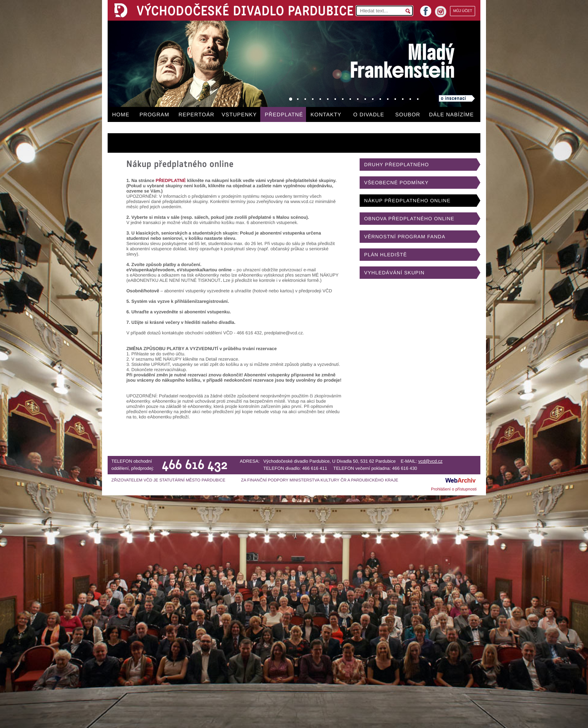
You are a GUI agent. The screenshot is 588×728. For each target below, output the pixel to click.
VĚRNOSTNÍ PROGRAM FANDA (405, 237)
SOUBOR (408, 114)
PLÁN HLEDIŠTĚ (385, 255)
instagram (441, 12)
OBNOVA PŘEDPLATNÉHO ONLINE (409, 219)
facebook (426, 9)
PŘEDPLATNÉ (284, 114)
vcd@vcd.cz (430, 461)
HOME (121, 114)
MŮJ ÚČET (463, 11)
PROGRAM (154, 114)
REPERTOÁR (196, 114)
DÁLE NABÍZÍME (451, 114)
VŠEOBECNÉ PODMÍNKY (396, 183)
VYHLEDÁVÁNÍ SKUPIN (394, 273)
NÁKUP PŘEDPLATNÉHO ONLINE (407, 201)
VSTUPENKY (239, 114)
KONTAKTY (326, 114)
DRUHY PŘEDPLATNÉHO (397, 165)
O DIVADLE (369, 114)
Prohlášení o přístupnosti (454, 489)
